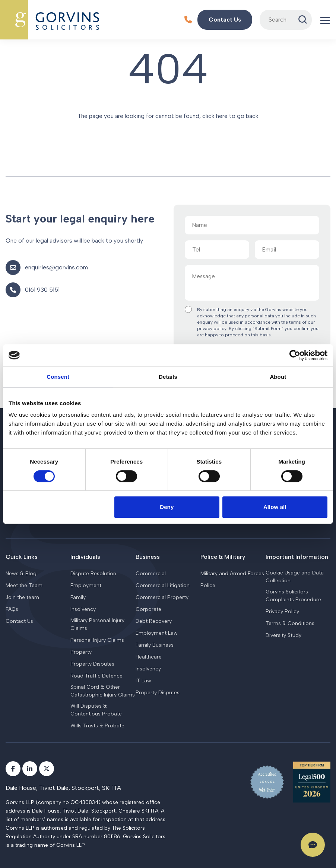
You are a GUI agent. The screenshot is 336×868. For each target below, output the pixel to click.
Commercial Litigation (163, 585)
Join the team (22, 597)
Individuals (85, 557)
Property (81, 652)
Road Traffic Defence (96, 676)
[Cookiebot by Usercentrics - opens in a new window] (295, 355)
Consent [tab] (58, 377)
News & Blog (21, 574)
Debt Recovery (154, 621)
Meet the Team (24, 585)
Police (208, 585)
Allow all (275, 507)
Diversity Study (283, 635)
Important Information (297, 557)
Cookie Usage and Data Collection (295, 577)
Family (78, 597)
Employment (86, 585)
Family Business (155, 645)
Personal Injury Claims (97, 640)
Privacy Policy (282, 611)
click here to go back (230, 116)
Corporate (148, 609)
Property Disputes (92, 664)
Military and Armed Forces (232, 574)
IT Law (143, 681)
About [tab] (278, 377)
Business (148, 557)
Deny (167, 507)
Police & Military (223, 557)
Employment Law (157, 633)
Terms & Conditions (290, 623)
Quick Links (22, 557)
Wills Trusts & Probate (97, 726)
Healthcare (149, 657)
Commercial (151, 574)
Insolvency (83, 609)
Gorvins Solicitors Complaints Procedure (293, 596)
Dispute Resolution (93, 574)
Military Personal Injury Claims (97, 624)
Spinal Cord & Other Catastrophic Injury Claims (103, 691)
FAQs (12, 609)
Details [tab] (168, 377)
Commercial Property (162, 597)
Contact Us (19, 621)
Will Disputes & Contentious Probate (96, 710)
